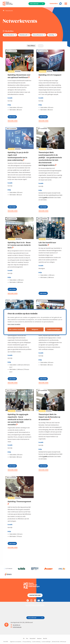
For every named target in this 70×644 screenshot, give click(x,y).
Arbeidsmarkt (23, 35)
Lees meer (13, 117)
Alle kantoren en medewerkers (35, 605)
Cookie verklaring (36, 642)
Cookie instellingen (46, 642)
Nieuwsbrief (33, 638)
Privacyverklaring (27, 642)
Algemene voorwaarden (16, 642)
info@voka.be (16, 627)
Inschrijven (13, 121)
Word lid (45, 638)
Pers (27, 638)
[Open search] (61, 4)
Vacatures (39, 638)
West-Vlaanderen (9, 35)
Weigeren (35, 329)
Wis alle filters (9, 31)
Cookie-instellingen (54, 329)
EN (24, 638)
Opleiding (51, 35)
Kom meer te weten (14, 324)
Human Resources (38, 35)
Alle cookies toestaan (16, 329)
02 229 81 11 (15, 625)
